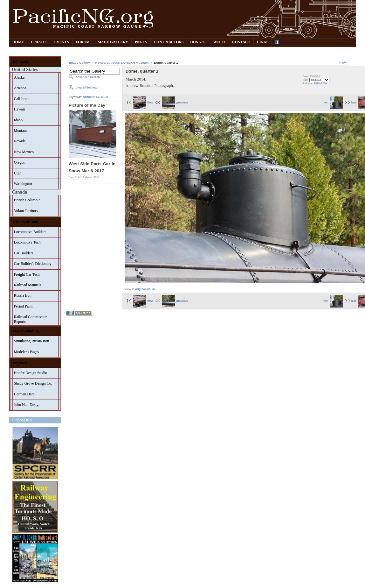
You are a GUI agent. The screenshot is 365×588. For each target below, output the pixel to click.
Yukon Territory (26, 211)
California (22, 99)
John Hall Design (27, 405)
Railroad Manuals (28, 285)
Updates (39, 42)
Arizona (20, 88)
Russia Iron (23, 295)
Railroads (21, 62)
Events (62, 42)
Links (263, 42)
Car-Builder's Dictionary (33, 264)
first (143, 103)
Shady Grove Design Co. (33, 383)
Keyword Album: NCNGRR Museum (122, 63)
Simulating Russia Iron (32, 341)
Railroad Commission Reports (31, 319)
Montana (21, 131)
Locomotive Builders (30, 232)
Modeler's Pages (26, 352)
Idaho (18, 120)
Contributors (169, 42)
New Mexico (24, 152)
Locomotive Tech (27, 242)
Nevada (20, 141)
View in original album (140, 289)
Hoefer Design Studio (31, 373)
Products (20, 363)
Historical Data (25, 222)
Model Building (26, 331)
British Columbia (27, 200)
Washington (23, 184)
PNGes (141, 42)
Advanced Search (88, 77)
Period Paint (23, 306)
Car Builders (24, 253)
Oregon (20, 162)
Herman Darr (24, 394)
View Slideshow (86, 88)
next (333, 103)
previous (175, 103)
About (219, 42)
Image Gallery (112, 42)
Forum (83, 42)
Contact (241, 42)
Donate (198, 42)
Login (343, 62)
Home (18, 42)
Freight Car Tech (27, 274)
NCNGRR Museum (96, 97)
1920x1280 (320, 84)
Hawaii (20, 109)
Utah (18, 173)
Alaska (19, 77)
